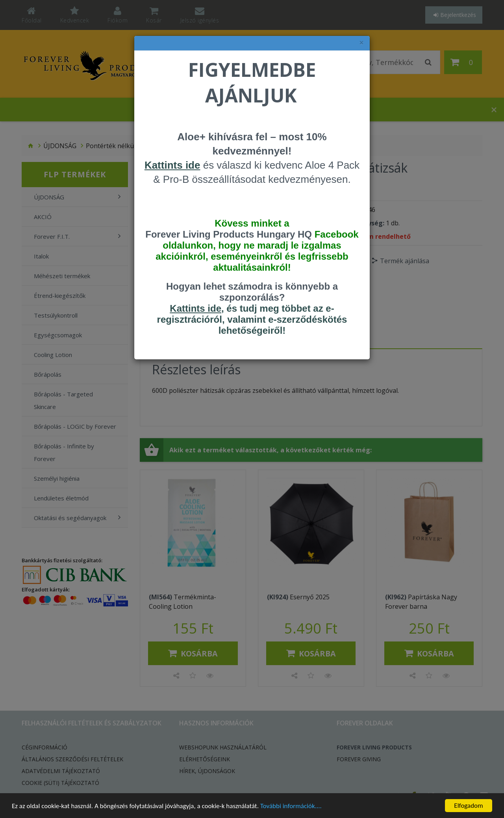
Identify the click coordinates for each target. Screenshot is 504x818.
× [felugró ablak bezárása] (361, 43)
